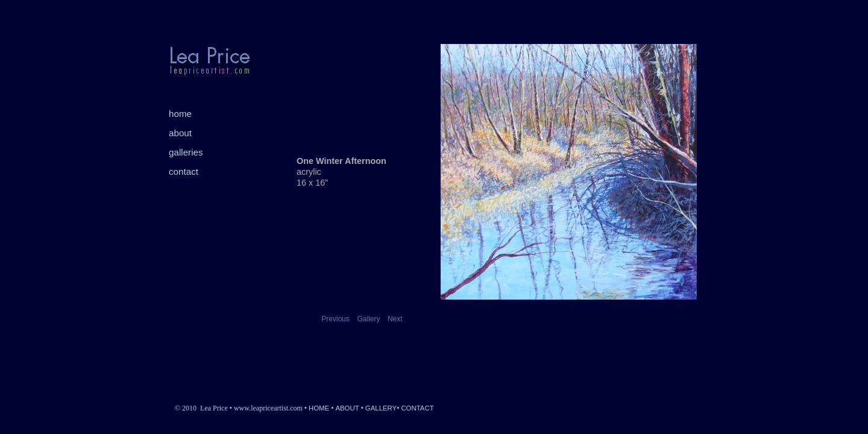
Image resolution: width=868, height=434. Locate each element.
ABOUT (347, 408)
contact (184, 171)
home (180, 114)
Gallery (368, 319)
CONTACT (417, 408)
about (180, 133)
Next (395, 319)
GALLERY (381, 408)
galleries (186, 152)
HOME (319, 408)
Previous (335, 319)
